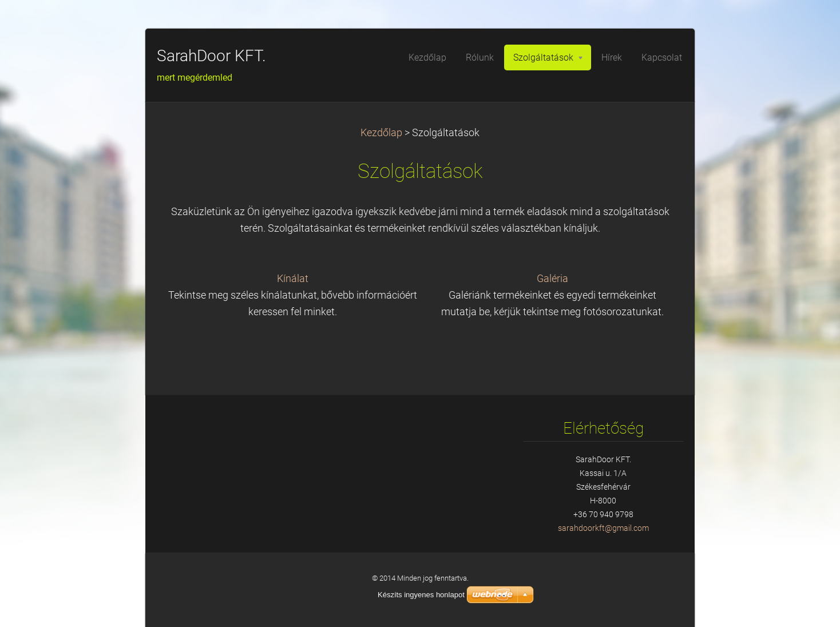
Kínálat (293, 279)
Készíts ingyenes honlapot (421, 595)
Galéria (552, 279)
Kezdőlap (381, 133)
